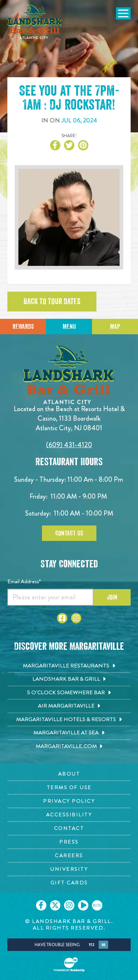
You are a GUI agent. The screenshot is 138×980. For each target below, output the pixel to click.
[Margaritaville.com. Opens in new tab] (69, 746)
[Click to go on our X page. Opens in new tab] (55, 905)
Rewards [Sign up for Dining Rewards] (23, 327)
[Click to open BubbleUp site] (69, 965)
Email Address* (24, 581)
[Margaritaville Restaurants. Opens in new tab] (69, 666)
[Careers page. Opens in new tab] (69, 856)
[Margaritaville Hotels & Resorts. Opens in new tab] (69, 720)
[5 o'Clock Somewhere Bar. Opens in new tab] (69, 693)
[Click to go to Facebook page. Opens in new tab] (62, 618)
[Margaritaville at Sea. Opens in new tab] (69, 733)
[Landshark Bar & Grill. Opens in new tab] (69, 679)
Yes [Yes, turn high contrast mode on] (91, 945)
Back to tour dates (52, 302)
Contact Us (69, 533)
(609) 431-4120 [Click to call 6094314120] (69, 445)
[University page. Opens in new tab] (69, 869)
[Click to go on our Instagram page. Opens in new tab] (69, 905)
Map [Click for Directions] (115, 327)
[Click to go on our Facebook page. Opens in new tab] (41, 905)
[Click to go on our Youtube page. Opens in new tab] (83, 905)
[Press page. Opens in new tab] (69, 842)
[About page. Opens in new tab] (69, 774)
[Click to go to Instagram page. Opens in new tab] (76, 618)
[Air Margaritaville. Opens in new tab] (69, 706)
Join (112, 597)
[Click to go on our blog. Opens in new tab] (97, 905)
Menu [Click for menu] (69, 327)
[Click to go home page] (35, 21)
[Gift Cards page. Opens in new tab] (69, 883)
